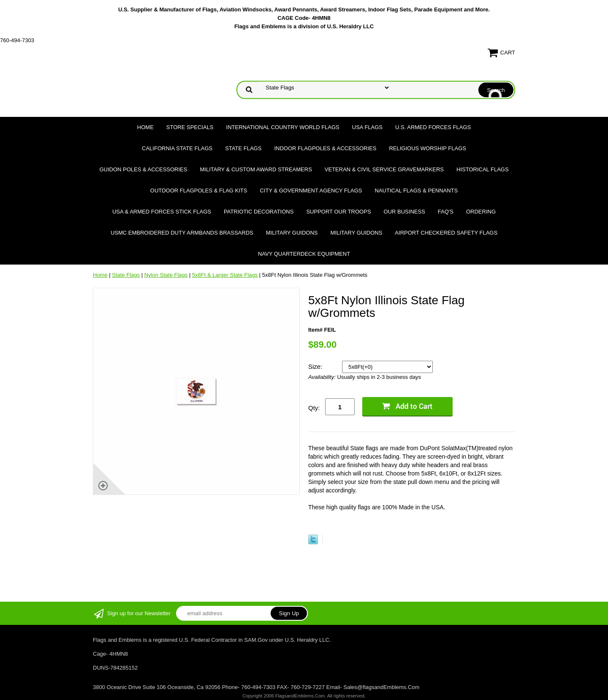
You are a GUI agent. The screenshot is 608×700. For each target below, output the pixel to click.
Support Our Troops (338, 212)
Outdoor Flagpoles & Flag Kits (199, 191)
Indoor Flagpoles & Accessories (325, 148)
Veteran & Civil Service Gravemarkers (384, 169)
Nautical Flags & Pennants (417, 191)
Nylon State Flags (166, 275)
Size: (316, 366)
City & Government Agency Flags (311, 191)
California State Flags (177, 148)
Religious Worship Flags (427, 148)
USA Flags (367, 127)
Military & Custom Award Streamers (256, 169)
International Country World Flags (283, 127)
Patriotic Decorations (259, 212)
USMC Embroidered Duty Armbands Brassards (182, 233)
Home (145, 127)
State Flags (243, 148)
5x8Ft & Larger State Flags (225, 275)
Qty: (314, 408)
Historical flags (483, 169)
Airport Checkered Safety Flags (446, 233)
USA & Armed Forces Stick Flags (162, 212)
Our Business (404, 212)
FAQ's (446, 212)
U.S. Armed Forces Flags (433, 127)
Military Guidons (292, 233)
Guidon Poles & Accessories (143, 169)
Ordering (481, 212)
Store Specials (190, 127)
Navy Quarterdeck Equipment (304, 254)
